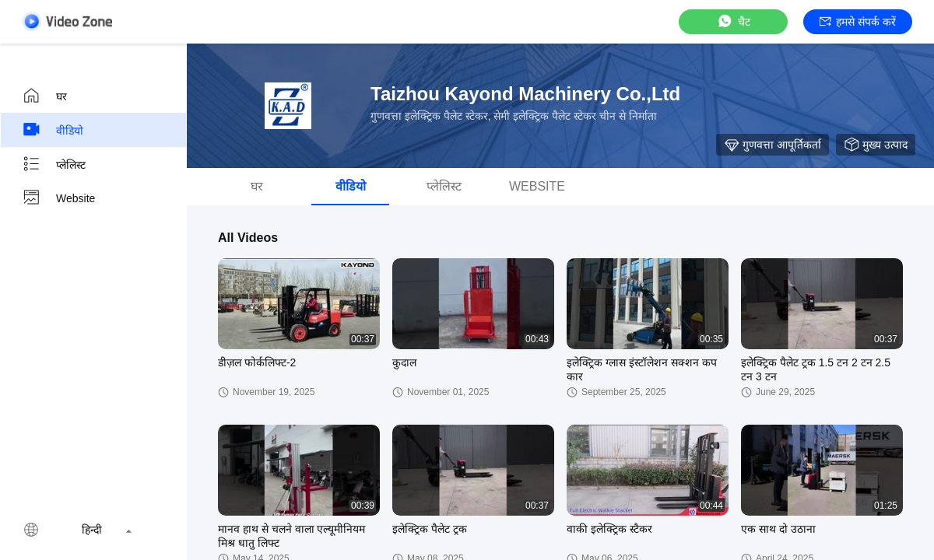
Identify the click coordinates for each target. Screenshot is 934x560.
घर (44, 96)
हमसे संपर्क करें (858, 22)
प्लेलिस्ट (54, 164)
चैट (733, 21)
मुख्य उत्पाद (876, 145)
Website (58, 198)
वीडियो (53, 130)
